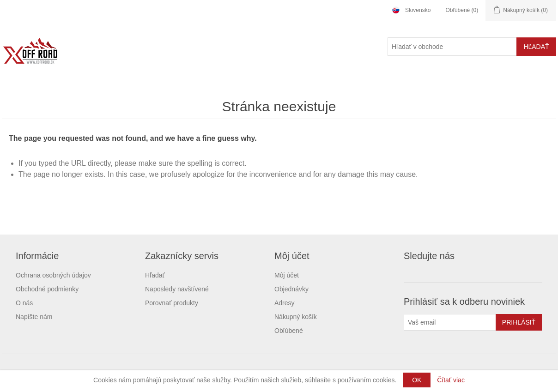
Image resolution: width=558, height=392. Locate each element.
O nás (24, 303)
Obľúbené (289, 331)
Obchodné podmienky (47, 289)
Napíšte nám (34, 317)
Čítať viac (451, 380)
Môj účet (287, 275)
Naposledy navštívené (177, 289)
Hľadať (155, 275)
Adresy (285, 303)
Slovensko (418, 10)
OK (417, 380)
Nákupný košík (296, 317)
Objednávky (291, 289)
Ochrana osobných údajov (53, 275)
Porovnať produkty (172, 303)
